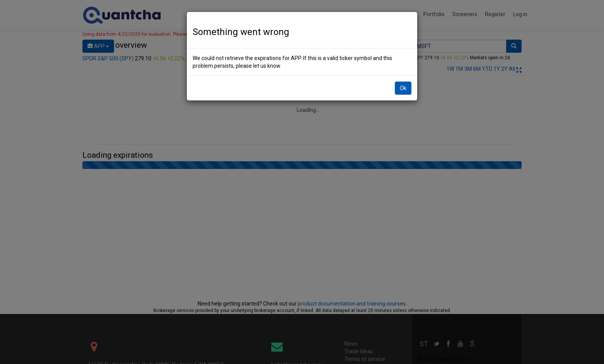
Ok (403, 88)
